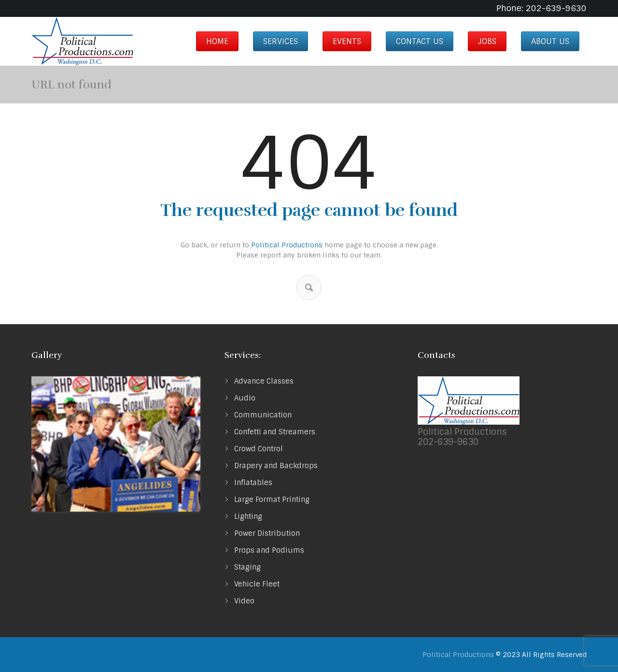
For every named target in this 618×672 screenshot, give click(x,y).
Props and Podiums (269, 550)
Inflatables (253, 483)
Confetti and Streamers (275, 432)
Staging (247, 567)
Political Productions (287, 245)
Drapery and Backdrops (276, 466)
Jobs (487, 41)
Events (347, 41)
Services (281, 41)
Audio (245, 398)
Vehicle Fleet (257, 584)
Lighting (248, 516)
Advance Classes (264, 381)
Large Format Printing (272, 500)
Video (244, 601)
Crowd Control (259, 449)
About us (550, 41)
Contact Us (420, 41)
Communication (263, 415)
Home (217, 41)
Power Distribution (267, 533)
